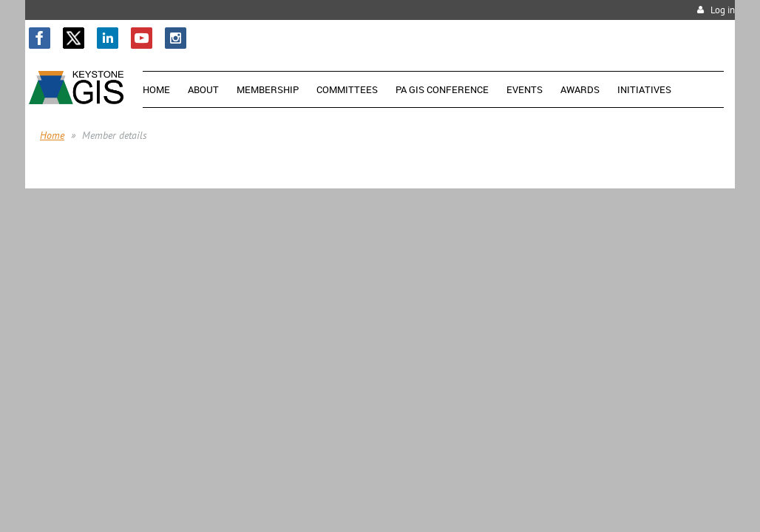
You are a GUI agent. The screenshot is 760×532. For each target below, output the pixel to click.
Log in (723, 10)
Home (52, 135)
